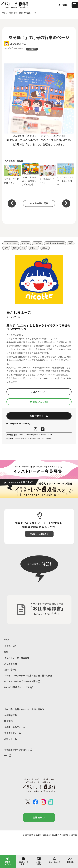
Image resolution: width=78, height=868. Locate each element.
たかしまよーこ (18, 44)
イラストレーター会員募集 (17, 658)
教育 (15, 248)
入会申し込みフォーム (15, 727)
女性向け (25, 243)
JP (60, 5)
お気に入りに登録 (39, 402)
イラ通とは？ (10, 646)
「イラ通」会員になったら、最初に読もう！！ (26, 709)
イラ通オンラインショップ (18, 750)
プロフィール (38, 392)
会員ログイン (39, 817)
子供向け (38, 243)
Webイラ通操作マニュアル (18, 687)
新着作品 (70, 860)
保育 (71, 243)
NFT (8, 755)
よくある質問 (10, 664)
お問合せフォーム (39, 416)
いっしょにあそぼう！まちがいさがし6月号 (30, 175)
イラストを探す (39, 861)
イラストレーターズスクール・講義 (22, 681)
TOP (7, 640)
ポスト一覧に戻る (39, 203)
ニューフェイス (55, 860)
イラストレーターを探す (23, 861)
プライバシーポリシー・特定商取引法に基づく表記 (28, 675)
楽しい (45, 248)
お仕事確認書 (10, 715)
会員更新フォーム (13, 733)
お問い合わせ (10, 669)
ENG (65, 5)
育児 (23, 248)
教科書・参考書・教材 (55, 243)
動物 (6, 248)
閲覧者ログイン (8, 861)
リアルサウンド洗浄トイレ (13, 175)
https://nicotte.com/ (18, 424)
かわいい (34, 248)
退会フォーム (10, 739)
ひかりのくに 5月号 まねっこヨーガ (66, 175)
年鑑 (6, 652)
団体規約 (8, 721)
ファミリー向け (11, 243)
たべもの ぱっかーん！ (48, 175)
